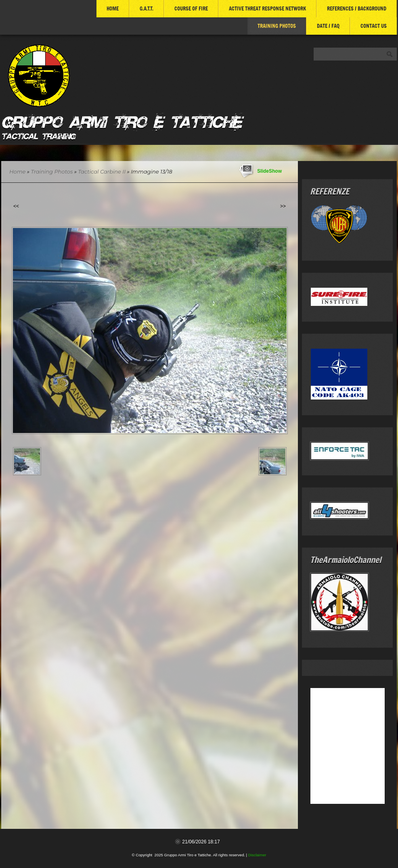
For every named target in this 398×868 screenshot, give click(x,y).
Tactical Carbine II (102, 172)
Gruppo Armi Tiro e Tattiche (121, 120)
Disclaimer (257, 855)
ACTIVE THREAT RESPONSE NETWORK (267, 8)
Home (113, 8)
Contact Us (374, 26)
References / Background (357, 8)
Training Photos (277, 26)
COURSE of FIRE (191, 8)
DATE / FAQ (328, 26)
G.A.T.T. (147, 8)
